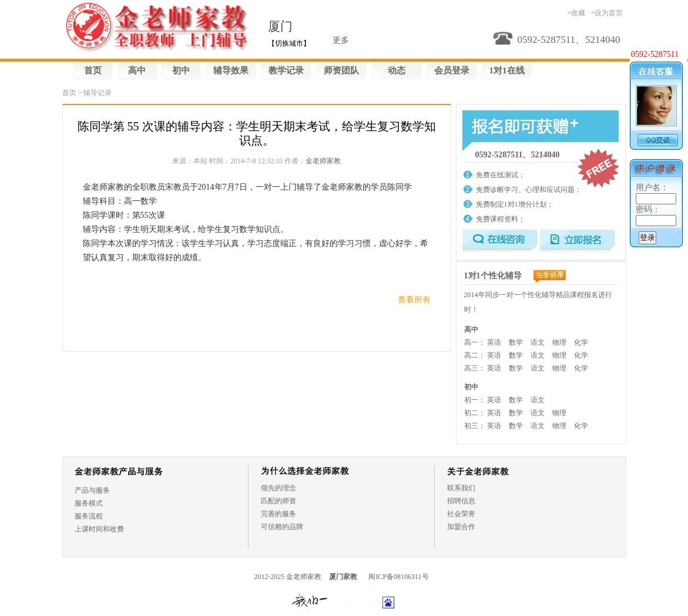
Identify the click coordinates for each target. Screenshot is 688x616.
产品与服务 (92, 490)
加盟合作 (461, 527)
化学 (581, 342)
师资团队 (341, 70)
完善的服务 (278, 514)
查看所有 (414, 300)
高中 (137, 70)
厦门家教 (343, 577)
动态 (397, 70)
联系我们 (461, 488)
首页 (93, 70)
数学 (516, 342)
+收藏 (576, 13)
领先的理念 (278, 488)
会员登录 (452, 70)
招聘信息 (461, 501)
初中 (181, 70)
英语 (494, 342)
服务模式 (89, 503)
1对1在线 (507, 70)
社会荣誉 (461, 514)
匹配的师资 (278, 501)
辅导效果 (231, 70)
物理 (559, 342)
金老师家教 (323, 161)
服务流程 (89, 516)
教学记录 (286, 70)
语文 (538, 342)
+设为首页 (607, 13)
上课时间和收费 (99, 529)
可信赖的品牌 (282, 527)
